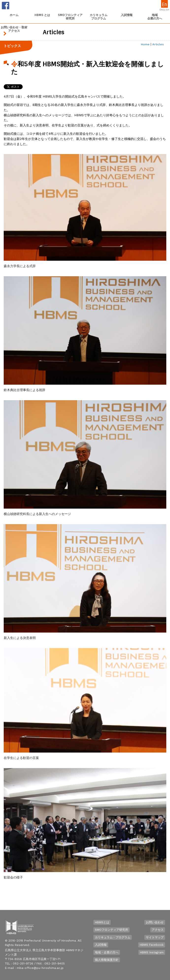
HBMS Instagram (152, 952)
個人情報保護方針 (107, 960)
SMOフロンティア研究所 (111, 930)
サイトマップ (155, 937)
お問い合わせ (155, 922)
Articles (158, 44)
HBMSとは (102, 922)
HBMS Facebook (152, 945)
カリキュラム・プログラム (113, 937)
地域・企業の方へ (107, 952)
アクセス (158, 930)
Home (145, 44)
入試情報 (101, 945)
